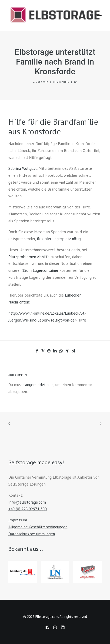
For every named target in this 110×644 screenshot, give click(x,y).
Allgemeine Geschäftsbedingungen (38, 527)
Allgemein (63, 82)
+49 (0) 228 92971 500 (28, 509)
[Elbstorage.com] (55, 15)
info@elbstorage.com (27, 502)
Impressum (18, 520)
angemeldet (35, 385)
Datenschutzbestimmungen (32, 534)
